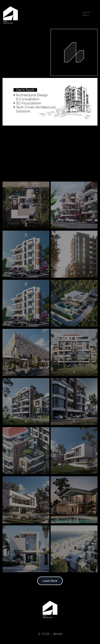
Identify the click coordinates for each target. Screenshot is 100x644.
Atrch (58, 634)
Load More (50, 581)
